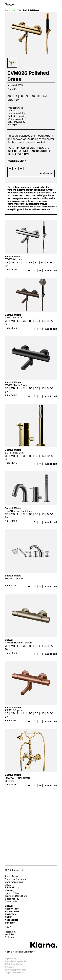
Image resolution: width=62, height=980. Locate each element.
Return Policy (12, 893)
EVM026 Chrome (14, 259)
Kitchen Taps (12, 909)
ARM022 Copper (13, 710)
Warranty (10, 890)
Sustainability (12, 899)
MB (15, 96)
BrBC (10, 100)
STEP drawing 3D (16, 122)
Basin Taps (11, 914)
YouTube (9, 934)
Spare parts (14, 125)
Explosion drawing (17, 116)
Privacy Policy (12, 887)
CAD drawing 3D (16, 119)
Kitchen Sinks (12, 912)
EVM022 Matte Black (16, 385)
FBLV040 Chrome (14, 579)
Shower (9, 906)
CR (9, 96)
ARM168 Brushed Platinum (19, 643)
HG (45, 96)
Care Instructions (14, 882)
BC (39, 96)
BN (18, 100)
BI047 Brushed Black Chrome (20, 511)
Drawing (12, 111)
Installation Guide (16, 113)
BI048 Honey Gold (14, 453)
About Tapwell (12, 876)
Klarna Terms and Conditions (20, 952)
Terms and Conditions (16, 896)
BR (33, 96)
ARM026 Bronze (13, 318)
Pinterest (10, 937)
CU (27, 96)
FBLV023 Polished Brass (18, 778)
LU (21, 96)
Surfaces (10, 923)
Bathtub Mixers (31, 10)
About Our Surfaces (15, 879)
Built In (9, 917)
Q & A (8, 885)
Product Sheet (15, 108)
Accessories (12, 920)
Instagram (10, 932)
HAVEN (9, 927)
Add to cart (46, 173)
